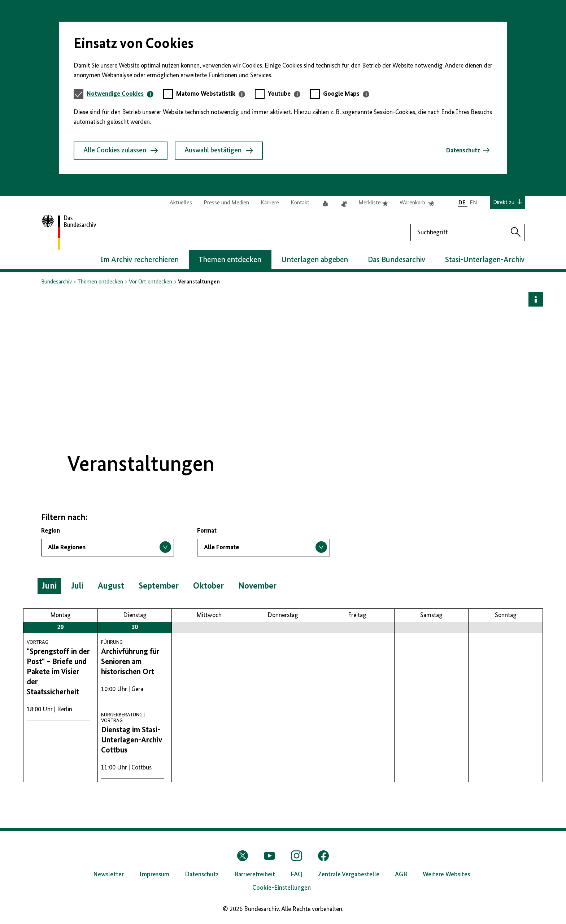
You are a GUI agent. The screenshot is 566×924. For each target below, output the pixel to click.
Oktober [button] (208, 586)
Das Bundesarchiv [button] (397, 260)
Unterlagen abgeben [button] (315, 260)
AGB (401, 875)
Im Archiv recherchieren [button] (140, 260)
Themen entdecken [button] (230, 260)
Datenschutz (463, 151)
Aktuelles (181, 203)
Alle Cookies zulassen (121, 151)
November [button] (257, 586)
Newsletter (108, 875)
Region (51, 531)
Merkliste (373, 203)
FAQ (297, 875)
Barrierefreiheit (255, 875)
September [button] (159, 586)
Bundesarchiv (56, 282)
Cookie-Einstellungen (282, 888)
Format (207, 531)
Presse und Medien (226, 203)
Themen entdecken (100, 282)
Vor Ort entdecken (151, 282)
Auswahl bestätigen (219, 151)
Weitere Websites (446, 875)
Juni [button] (49, 586)
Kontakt (300, 203)
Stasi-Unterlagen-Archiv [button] (485, 260)
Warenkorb (417, 203)
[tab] (120, 94)
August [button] (111, 586)
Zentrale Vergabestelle (349, 875)
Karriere (270, 203)
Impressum (154, 875)
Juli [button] (77, 586)
